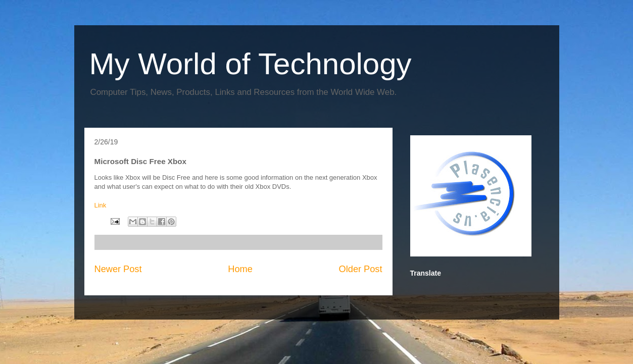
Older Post (361, 269)
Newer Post (118, 269)
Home (240, 269)
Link (101, 205)
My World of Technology (251, 64)
